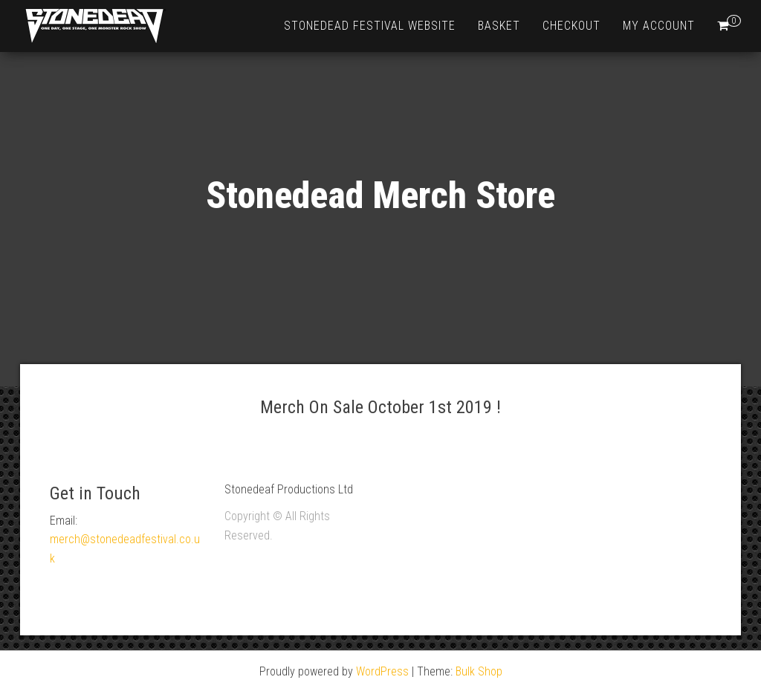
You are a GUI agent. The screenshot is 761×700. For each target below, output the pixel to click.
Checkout (571, 26)
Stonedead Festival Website (370, 26)
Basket (499, 26)
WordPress (382, 671)
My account (659, 26)
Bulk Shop (479, 671)
